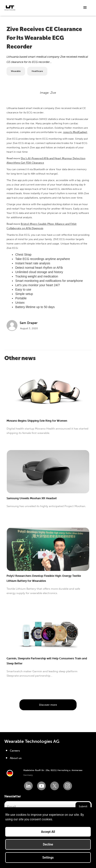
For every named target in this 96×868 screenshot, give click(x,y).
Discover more (48, 705)
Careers (15, 751)
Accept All (48, 832)
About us (16, 758)
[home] (10, 8)
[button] (85, 8)
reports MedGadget (75, 132)
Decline (48, 844)
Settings (48, 858)
